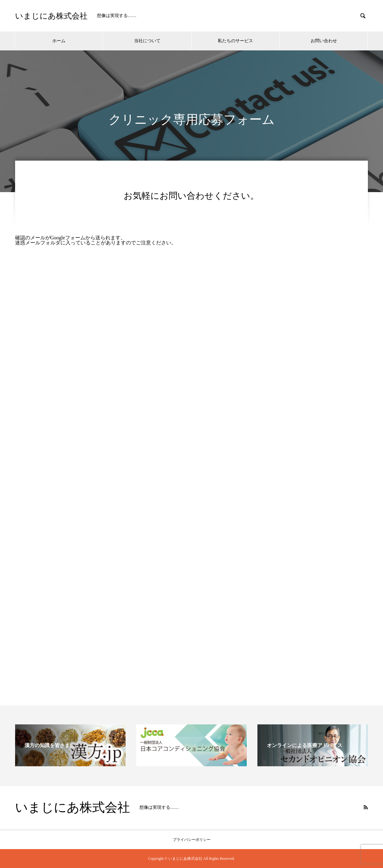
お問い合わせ (324, 41)
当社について (147, 41)
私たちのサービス (235, 41)
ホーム (59, 41)
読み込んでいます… (191, 449)
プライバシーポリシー (192, 840)
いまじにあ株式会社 (51, 16)
